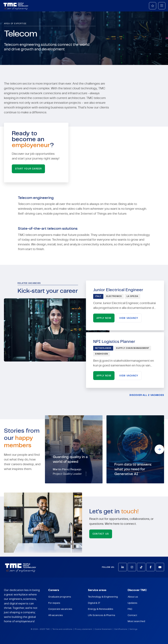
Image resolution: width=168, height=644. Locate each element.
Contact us (101, 534)
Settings (133, 629)
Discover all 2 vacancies (147, 395)
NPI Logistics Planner (114, 342)
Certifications (121, 629)
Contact (132, 615)
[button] (159, 449)
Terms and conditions (62, 629)
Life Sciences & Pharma (101, 615)
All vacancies (56, 615)
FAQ (130, 609)
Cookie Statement (103, 629)
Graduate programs (60, 597)
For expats (54, 603)
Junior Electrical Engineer (118, 290)
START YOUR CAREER (28, 169)
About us (133, 597)
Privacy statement (83, 629)
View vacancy (129, 318)
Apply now (104, 318)
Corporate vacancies (60, 609)
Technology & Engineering (103, 597)
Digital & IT (94, 603)
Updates (132, 603)
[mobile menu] (162, 6)
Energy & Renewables (101, 609)
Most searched (136, 621)
